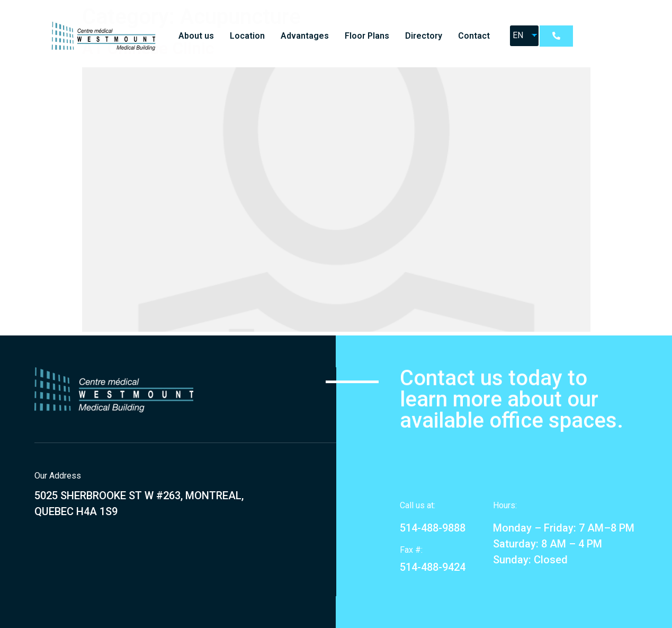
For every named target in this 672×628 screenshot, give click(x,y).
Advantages (305, 36)
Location (247, 36)
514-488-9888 (433, 528)
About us (196, 36)
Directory (424, 36)
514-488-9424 (433, 567)
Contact (474, 36)
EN (518, 35)
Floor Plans (367, 36)
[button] (556, 36)
